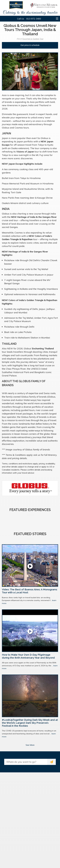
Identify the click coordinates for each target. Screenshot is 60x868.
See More (30, 745)
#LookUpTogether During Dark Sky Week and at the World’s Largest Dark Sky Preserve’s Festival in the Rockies (30, 723)
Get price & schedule (30, 45)
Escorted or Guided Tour (33, 39)
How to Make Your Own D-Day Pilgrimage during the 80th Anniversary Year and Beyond (28, 656)
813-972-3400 (34, 19)
